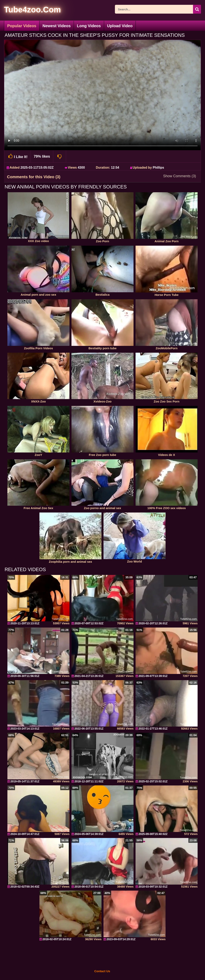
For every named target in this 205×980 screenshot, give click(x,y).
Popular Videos (22, 26)
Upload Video (120, 26)
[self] (26, 10)
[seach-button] (197, 9)
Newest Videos (57, 26)
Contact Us (102, 971)
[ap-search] (158, 9)
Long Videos (89, 26)
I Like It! (17, 156)
